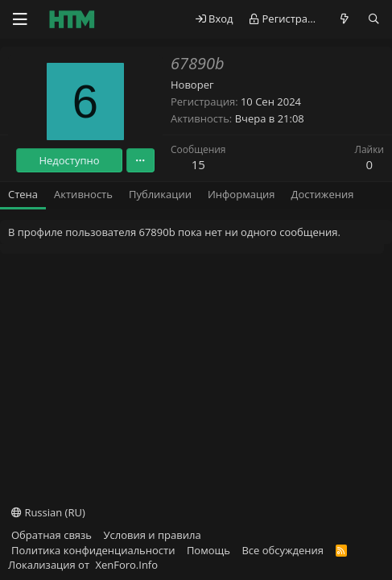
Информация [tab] (241, 194)
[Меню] (20, 19)
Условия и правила (153, 535)
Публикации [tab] (160, 194)
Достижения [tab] (323, 194)
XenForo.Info (126, 565)
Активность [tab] (83, 194)
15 (198, 164)
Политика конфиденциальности (93, 550)
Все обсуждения (283, 550)
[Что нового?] (345, 19)
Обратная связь (52, 535)
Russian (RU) (48, 512)
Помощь (208, 550)
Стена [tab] (23, 194)
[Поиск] (374, 19)
